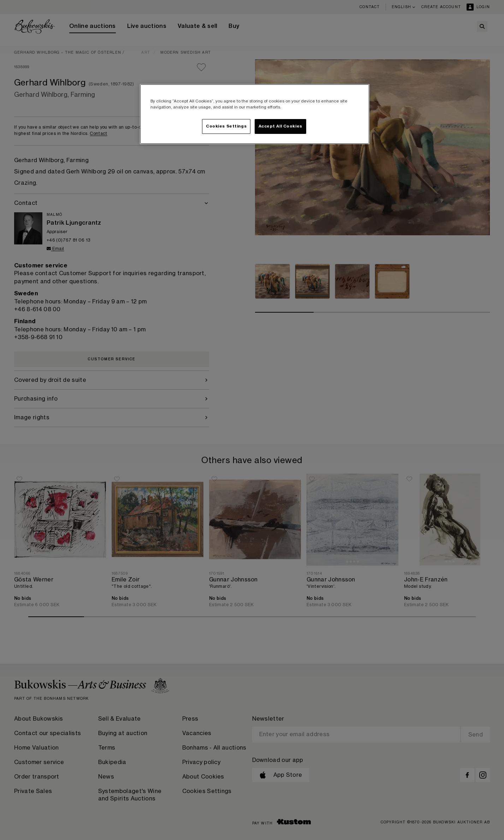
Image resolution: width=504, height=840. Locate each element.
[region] (255, 114)
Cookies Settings (226, 126)
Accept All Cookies (280, 126)
